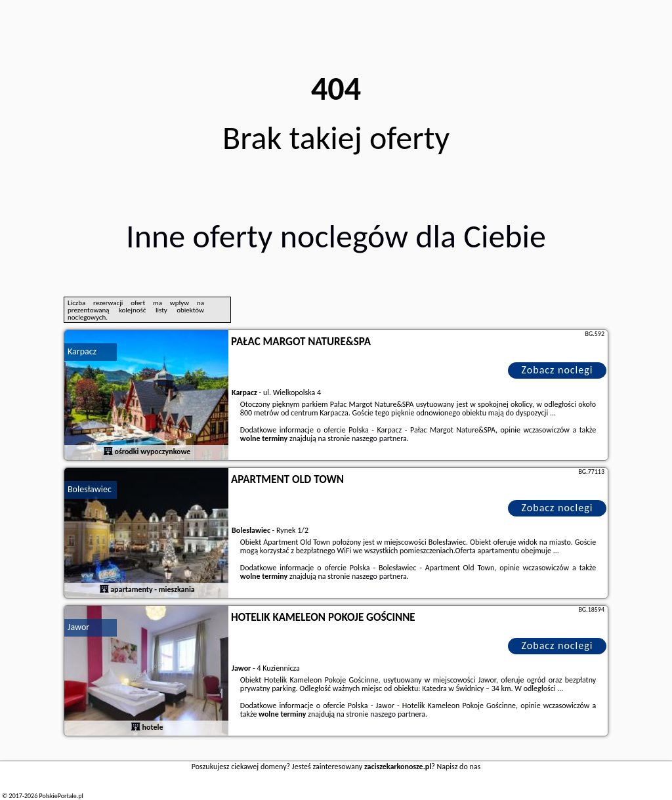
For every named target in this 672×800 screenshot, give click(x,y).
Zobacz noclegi (557, 370)
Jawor (78, 627)
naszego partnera (379, 438)
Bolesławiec (90, 489)
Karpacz (82, 351)
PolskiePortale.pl (61, 796)
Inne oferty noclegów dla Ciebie (336, 236)
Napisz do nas (459, 767)
